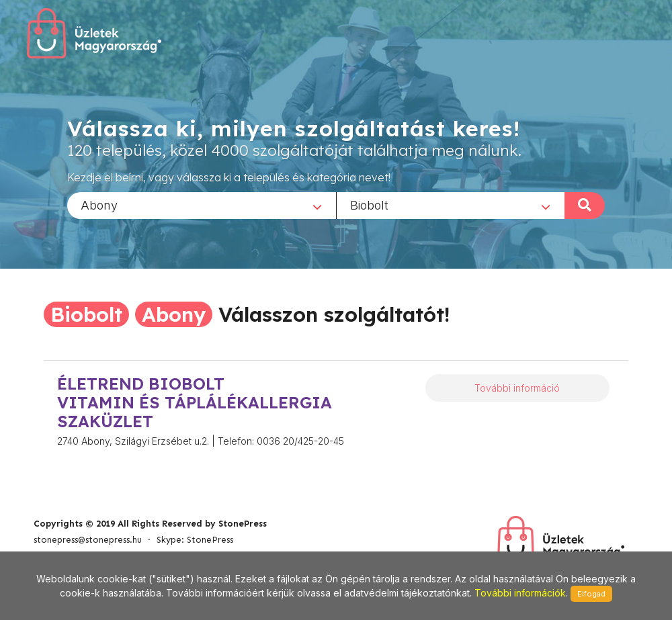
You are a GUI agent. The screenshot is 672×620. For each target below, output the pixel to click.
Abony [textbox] (99, 205)
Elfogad (591, 594)
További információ (517, 388)
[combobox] (202, 205)
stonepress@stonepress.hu (88, 540)
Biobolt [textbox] (369, 205)
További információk (520, 593)
